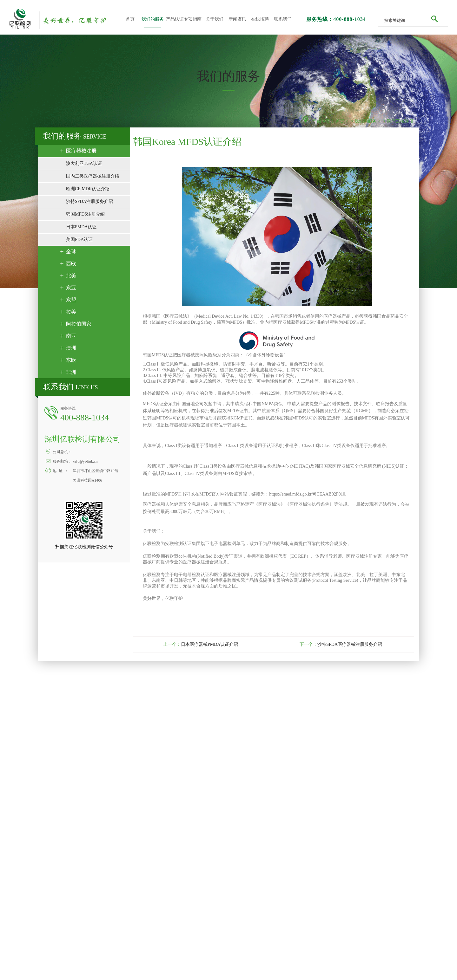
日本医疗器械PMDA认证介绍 (208, 644)
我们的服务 (153, 19)
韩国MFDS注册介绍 (87, 214)
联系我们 (283, 19)
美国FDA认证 (81, 240)
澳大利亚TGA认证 (86, 163)
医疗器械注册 (400, 121)
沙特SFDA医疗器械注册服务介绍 (348, 644)
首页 (130, 19)
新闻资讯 (237, 19)
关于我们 (215, 19)
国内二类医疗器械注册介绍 (95, 176)
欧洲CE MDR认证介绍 (90, 189)
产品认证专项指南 (184, 19)
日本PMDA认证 (83, 227)
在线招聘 (260, 19)
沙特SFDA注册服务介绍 (91, 201)
